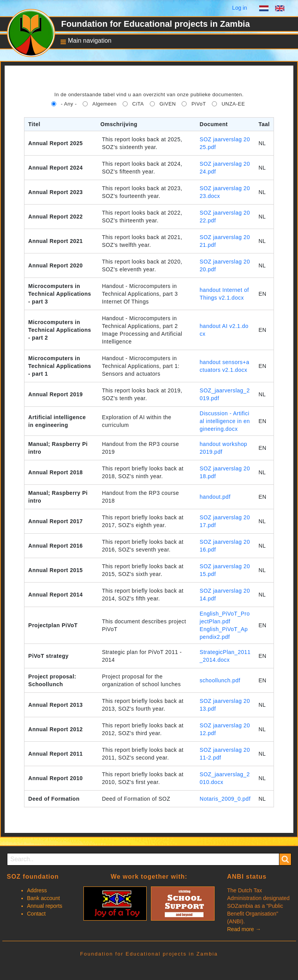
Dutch (264, 9)
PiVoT (198, 104)
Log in (239, 8)
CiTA (138, 104)
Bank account (44, 898)
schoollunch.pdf (220, 680)
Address (37, 890)
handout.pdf (215, 497)
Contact (36, 914)
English (280, 9)
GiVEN (168, 104)
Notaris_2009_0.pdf (225, 799)
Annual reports (45, 906)
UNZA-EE (233, 104)
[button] (84, 41)
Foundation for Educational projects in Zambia (156, 24)
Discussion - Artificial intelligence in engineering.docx (225, 421)
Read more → (244, 929)
